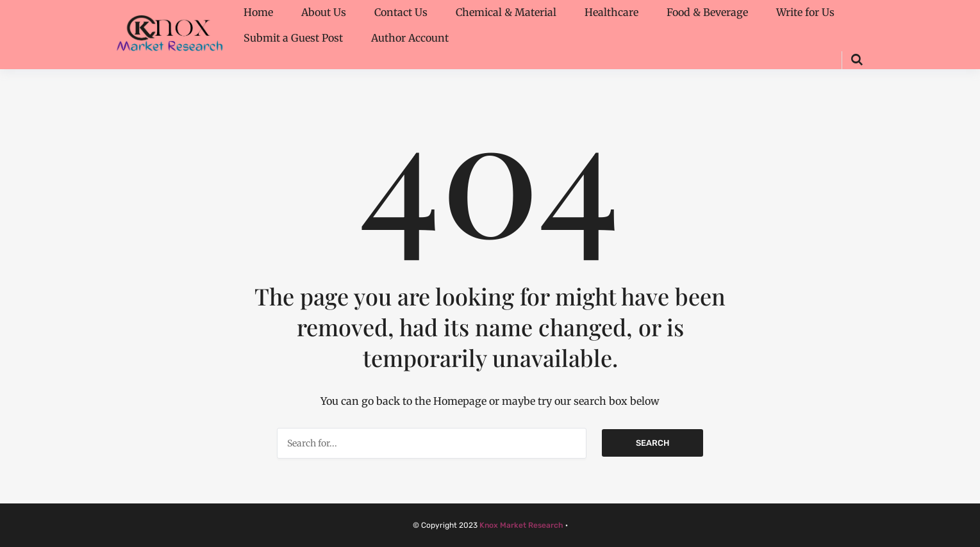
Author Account (410, 38)
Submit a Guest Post (293, 38)
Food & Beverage (707, 12)
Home (258, 12)
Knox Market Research (521, 525)
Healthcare (611, 12)
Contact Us (401, 12)
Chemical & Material (506, 12)
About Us (324, 12)
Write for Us (805, 12)
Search (652, 443)
